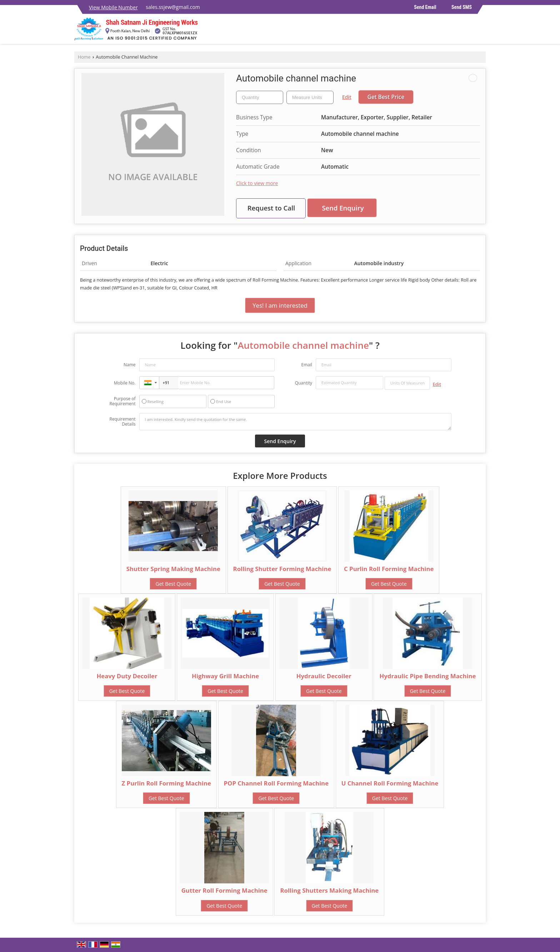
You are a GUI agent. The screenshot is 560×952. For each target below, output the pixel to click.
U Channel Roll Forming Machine (390, 783)
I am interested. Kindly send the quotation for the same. (295, 422)
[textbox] (310, 97)
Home (84, 57)
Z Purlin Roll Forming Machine (166, 783)
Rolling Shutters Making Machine (329, 890)
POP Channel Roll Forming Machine (276, 783)
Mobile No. (125, 383)
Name (130, 365)
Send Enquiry (343, 208)
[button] (113, 7)
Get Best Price (386, 97)
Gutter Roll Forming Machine (224, 890)
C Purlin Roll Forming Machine (389, 569)
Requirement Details (122, 422)
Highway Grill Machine (225, 676)
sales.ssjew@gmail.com (173, 7)
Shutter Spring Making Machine (173, 569)
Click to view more (257, 183)
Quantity (304, 383)
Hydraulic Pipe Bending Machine (427, 676)
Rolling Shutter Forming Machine (282, 569)
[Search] (481, 31)
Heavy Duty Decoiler (127, 676)
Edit (347, 97)
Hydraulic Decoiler (324, 676)
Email (307, 365)
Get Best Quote (173, 584)
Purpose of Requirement (122, 401)
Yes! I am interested (280, 305)
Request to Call (271, 208)
